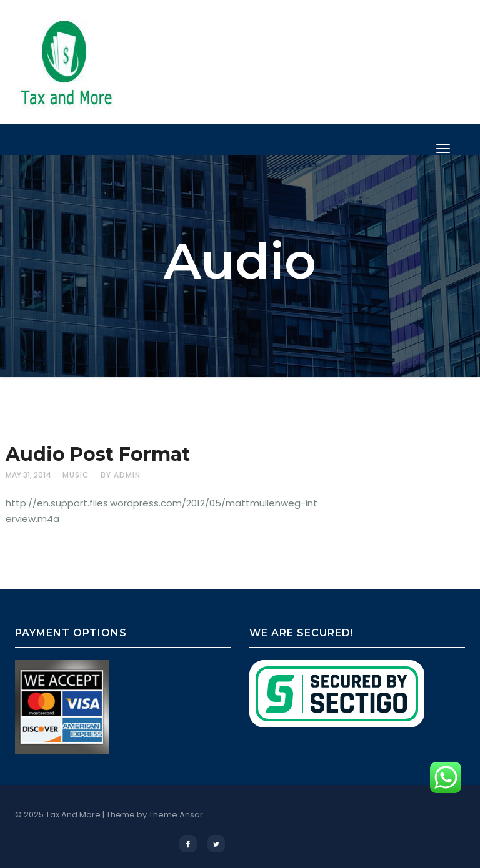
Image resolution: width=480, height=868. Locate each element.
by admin (121, 475)
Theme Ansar (176, 815)
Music (76, 475)
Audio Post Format (98, 454)
